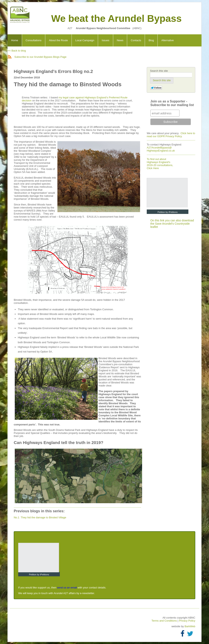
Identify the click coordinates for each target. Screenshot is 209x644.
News (120, 40)
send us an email (67, 588)
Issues (105, 40)
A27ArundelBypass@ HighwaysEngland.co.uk (161, 149)
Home (15, 40)
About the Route (58, 40)
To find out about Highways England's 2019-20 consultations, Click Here (160, 164)
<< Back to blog (17, 51)
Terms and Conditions (165, 621)
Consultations (34, 40)
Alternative (167, 40)
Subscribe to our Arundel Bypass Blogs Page (37, 57)
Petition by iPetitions (167, 212)
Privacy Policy (187, 621)
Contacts (136, 40)
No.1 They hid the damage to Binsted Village (40, 517)
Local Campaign (85, 40)
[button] (162, 80)
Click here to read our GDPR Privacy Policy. (171, 135)
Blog (151, 40)
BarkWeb (190, 626)
